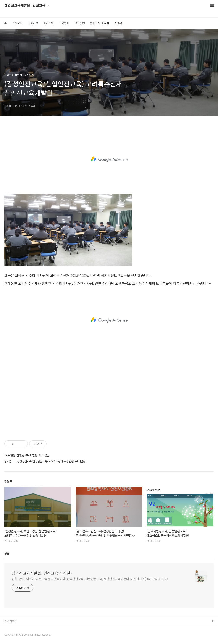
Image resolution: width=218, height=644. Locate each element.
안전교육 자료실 (100, 23)
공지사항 (33, 23)
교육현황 (64, 23)
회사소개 (48, 23)
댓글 (7, 554)
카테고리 (17, 23)
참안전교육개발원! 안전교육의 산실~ (28, 6)
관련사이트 (11, 621)
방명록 (118, 23)
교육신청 (80, 23)
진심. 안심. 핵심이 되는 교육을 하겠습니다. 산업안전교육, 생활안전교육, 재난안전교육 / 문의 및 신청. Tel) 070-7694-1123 (90, 579)
